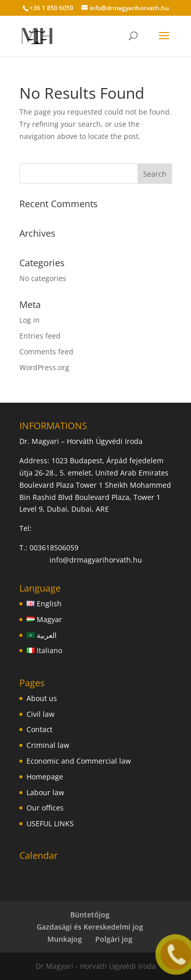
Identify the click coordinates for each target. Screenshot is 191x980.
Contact (39, 729)
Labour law (45, 792)
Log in (30, 320)
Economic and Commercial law (79, 761)
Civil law (40, 714)
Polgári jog (114, 939)
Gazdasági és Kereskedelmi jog (90, 927)
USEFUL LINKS (50, 823)
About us (42, 698)
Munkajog (65, 939)
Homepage (45, 777)
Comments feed (46, 352)
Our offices (45, 808)
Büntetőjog (90, 915)
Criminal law (48, 745)
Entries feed (40, 336)
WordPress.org (44, 367)
